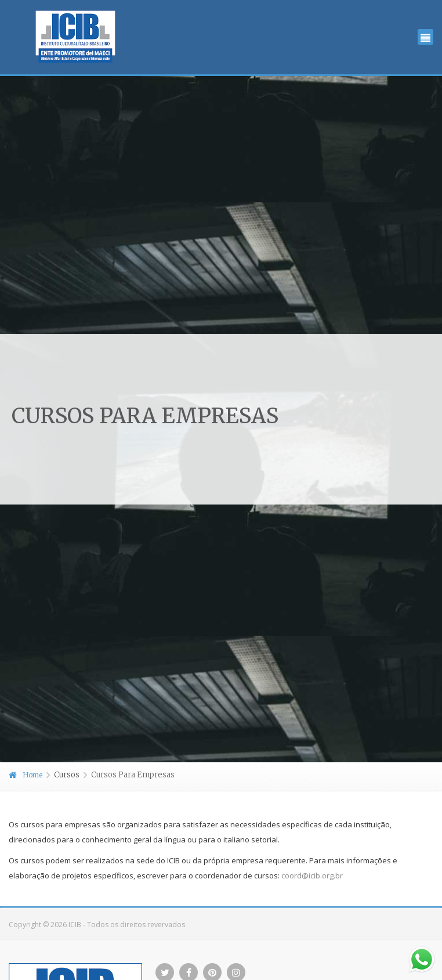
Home (26, 775)
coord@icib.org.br (312, 875)
